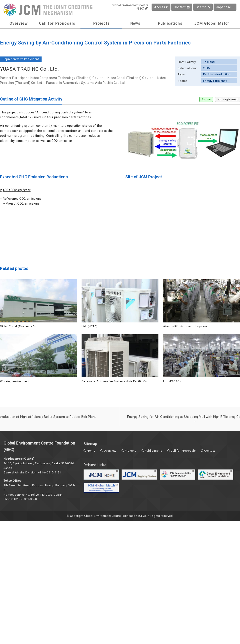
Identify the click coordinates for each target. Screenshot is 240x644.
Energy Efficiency (215, 81)
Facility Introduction (217, 74)
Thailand (209, 62)
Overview (19, 23)
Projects (101, 23)
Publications (170, 23)
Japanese (225, 7)
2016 (206, 68)
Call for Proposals (57, 23)
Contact (182, 7)
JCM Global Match (212, 23)
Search (203, 7)
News (135, 23)
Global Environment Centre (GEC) (130, 7)
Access (161, 7)
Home (91, 451)
